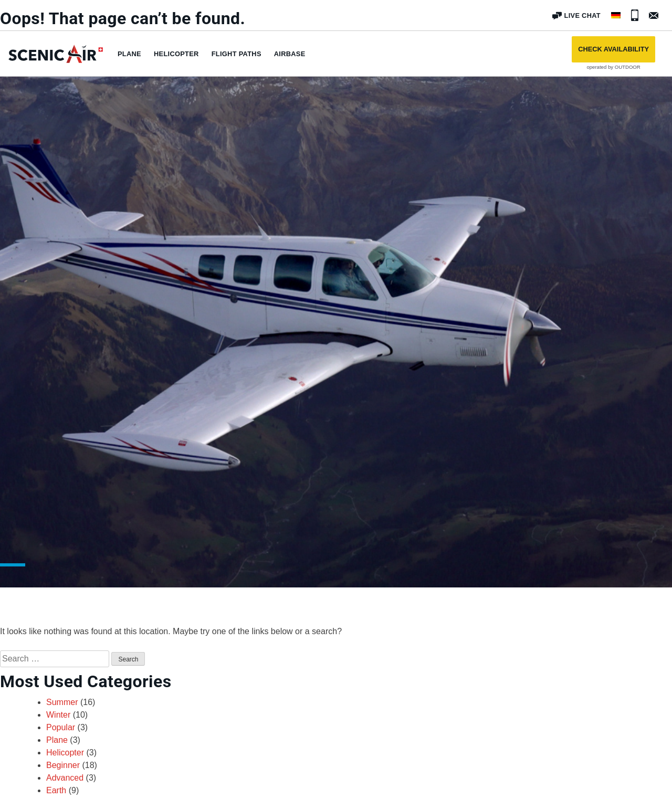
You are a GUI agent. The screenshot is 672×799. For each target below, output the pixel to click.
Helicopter (176, 54)
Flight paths (237, 54)
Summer (62, 702)
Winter (58, 715)
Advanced (65, 778)
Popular (61, 727)
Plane (129, 54)
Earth (56, 790)
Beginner (63, 765)
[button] (613, 49)
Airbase (290, 54)
